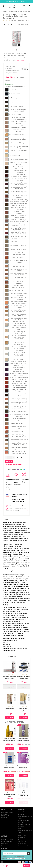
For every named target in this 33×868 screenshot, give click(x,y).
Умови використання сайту (25, 832)
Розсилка (4, 846)
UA (14, 8)
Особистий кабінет (7, 839)
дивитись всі (21, 60)
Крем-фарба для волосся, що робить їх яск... (24, 710)
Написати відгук (23, 21)
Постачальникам (23, 820)
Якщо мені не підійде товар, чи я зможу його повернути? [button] (16, 510)
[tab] (16, 506)
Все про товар (9, 25)
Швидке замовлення (14, 465)
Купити (27, 866)
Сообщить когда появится (10, 687)
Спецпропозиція (23, 846)
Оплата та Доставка (25, 825)
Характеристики (22, 25)
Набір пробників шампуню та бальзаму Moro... (10, 795)
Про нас (20, 822)
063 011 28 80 (7, 812)
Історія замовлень (7, 842)
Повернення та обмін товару (25, 817)
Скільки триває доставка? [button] (14, 506)
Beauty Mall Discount (25, 812)
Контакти (21, 814)
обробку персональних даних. (16, 858)
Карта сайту (22, 844)
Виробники (21, 838)
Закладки (4, 844)
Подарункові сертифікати (22, 841)
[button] (16, 50)
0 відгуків (14, 21)
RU (10, 8)
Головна (5, 11)
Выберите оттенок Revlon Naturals (15, 86)
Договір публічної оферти (24, 828)
